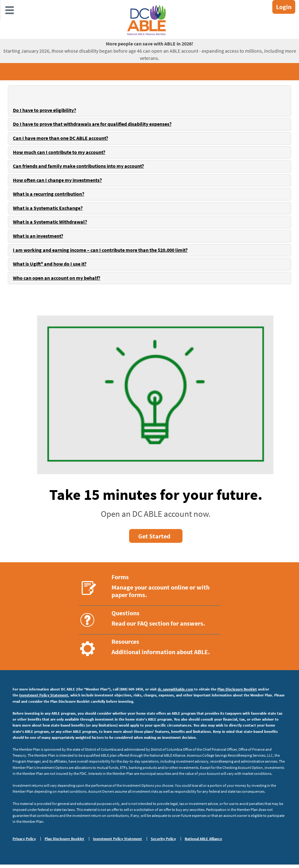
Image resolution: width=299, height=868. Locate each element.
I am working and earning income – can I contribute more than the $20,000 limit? (100, 250)
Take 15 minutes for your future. (156, 495)
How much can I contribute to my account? (59, 152)
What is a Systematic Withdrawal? (50, 222)
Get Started (154, 536)
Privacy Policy (24, 839)
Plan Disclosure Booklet (237, 689)
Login (284, 7)
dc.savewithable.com (175, 689)
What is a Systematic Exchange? (48, 208)
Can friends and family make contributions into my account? (78, 166)
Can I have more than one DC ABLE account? (60, 138)
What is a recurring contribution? (49, 194)
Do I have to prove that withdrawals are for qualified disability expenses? (92, 124)
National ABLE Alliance (203, 839)
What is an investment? (38, 236)
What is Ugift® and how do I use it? (50, 264)
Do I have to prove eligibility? (44, 110)
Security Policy (163, 839)
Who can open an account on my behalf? (57, 278)
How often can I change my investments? (57, 180)
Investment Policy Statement (44, 695)
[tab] (149, 101)
